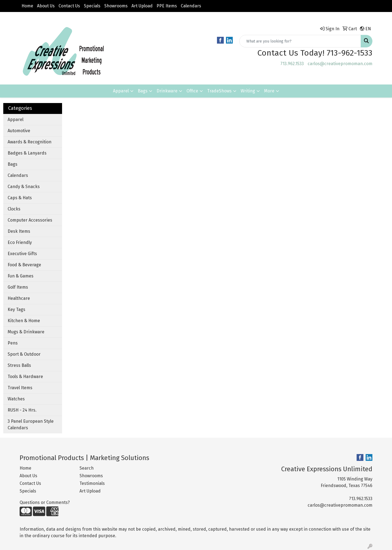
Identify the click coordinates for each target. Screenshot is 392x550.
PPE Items (167, 6)
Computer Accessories (30, 220)
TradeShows (219, 91)
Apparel (121, 91)
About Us (46, 6)
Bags (143, 91)
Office (192, 91)
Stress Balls (19, 365)
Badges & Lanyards (27, 153)
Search (87, 468)
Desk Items (19, 231)
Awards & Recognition (30, 142)
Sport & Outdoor (24, 354)
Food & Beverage (24, 265)
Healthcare (19, 298)
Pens (13, 343)
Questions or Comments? (45, 502)
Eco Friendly (20, 242)
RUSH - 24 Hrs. (22, 410)
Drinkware (167, 91)
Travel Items (20, 388)
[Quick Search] (300, 41)
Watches (16, 399)
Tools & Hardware (25, 377)
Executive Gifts (22, 254)
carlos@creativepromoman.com (340, 64)
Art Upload (142, 6)
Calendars (191, 6)
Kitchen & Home (24, 321)
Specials (92, 6)
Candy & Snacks (24, 187)
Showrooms (116, 6)
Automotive (19, 131)
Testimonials (92, 483)
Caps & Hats (20, 198)
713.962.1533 (292, 64)
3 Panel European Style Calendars (31, 424)
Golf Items (18, 287)
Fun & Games (21, 276)
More (269, 91)
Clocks (14, 209)
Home (27, 6)
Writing (248, 91)
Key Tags (16, 309)
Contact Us (69, 6)
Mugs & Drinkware (26, 332)
